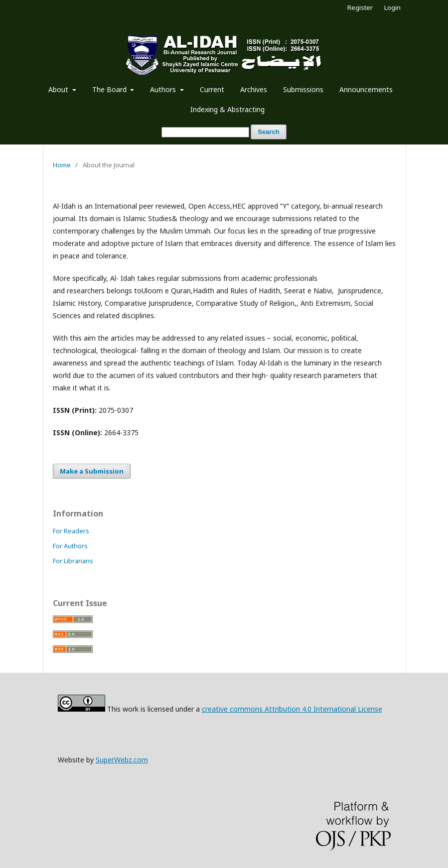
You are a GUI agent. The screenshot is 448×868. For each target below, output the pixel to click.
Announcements (366, 89)
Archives (254, 89)
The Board (110, 89)
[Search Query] (205, 132)
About (59, 89)
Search (268, 132)
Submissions (303, 89)
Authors (164, 89)
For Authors (70, 546)
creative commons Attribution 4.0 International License (292, 709)
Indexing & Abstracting (227, 109)
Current (212, 89)
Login (392, 7)
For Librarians (73, 561)
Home (62, 165)
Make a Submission (92, 471)
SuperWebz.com (122, 760)
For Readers (71, 531)
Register (360, 7)
